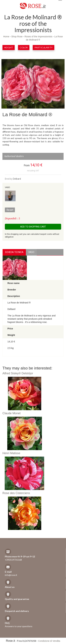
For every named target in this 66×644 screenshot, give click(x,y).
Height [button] (9, 47)
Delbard (17, 179)
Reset (10, 210)
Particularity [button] (44, 47)
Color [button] (24, 47)
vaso (31, 252)
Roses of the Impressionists (38, 37)
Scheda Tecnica (14, 252)
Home (6, 37)
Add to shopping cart (33, 227)
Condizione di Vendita (49, 641)
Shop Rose (17, 37)
